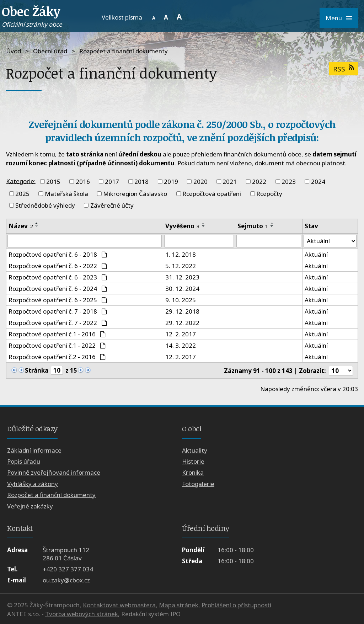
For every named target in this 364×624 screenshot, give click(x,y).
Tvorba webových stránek (82, 614)
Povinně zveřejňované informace (54, 473)
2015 (53, 182)
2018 (141, 182)
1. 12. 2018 (180, 254)
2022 (259, 182)
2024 (318, 182)
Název (21, 226)
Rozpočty (269, 194)
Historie (193, 461)
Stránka (37, 370)
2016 (83, 182)
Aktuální (316, 254)
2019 (171, 182)
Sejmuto (253, 226)
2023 (289, 182)
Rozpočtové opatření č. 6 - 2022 (58, 266)
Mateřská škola (66, 194)
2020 (200, 182)
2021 (230, 182)
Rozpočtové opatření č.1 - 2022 (57, 345)
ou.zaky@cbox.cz (66, 580)
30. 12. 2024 (182, 289)
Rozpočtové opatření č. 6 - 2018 (58, 254)
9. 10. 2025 (180, 300)
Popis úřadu (24, 461)
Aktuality (195, 450)
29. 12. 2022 (182, 323)
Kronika (193, 473)
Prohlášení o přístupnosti (236, 605)
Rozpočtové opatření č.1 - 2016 (57, 334)
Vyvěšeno (182, 226)
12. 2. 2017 (180, 334)
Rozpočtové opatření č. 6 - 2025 (58, 300)
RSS (343, 69)
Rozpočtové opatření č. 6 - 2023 (58, 277)
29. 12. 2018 (182, 311)
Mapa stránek (179, 605)
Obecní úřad (50, 51)
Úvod (14, 51)
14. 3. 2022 (180, 345)
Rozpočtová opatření (212, 194)
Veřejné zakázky (30, 506)
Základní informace (34, 450)
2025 (22, 194)
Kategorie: (21, 181)
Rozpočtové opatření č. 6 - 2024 (58, 289)
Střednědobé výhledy (45, 205)
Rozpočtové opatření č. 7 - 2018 (58, 311)
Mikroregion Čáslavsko (135, 194)
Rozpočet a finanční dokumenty (51, 495)
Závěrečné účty (112, 205)
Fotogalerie (198, 484)
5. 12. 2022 (180, 266)
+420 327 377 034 (68, 569)
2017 (112, 182)
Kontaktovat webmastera (119, 605)
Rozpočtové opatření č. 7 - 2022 (58, 323)
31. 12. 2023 (182, 277)
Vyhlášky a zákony (33, 484)
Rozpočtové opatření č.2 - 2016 (57, 357)
